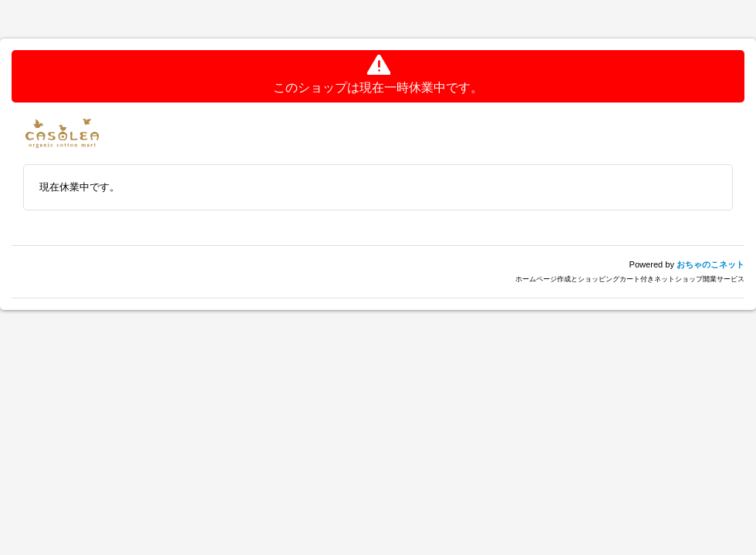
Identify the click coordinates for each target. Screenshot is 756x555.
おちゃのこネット (710, 264)
